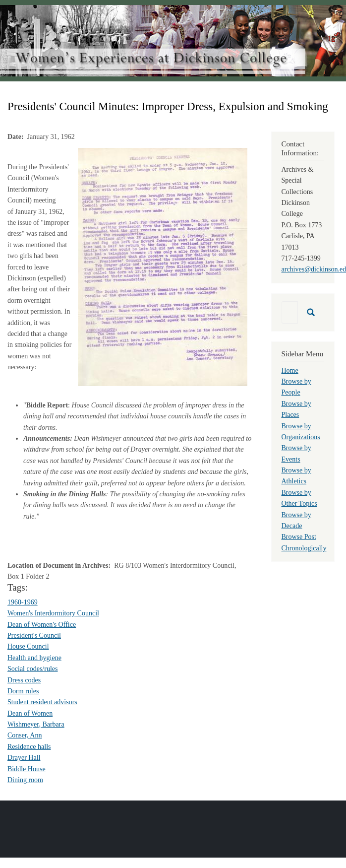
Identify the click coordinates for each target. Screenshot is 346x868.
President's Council (34, 635)
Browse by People (296, 387)
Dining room (25, 780)
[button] (163, 266)
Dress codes (24, 680)
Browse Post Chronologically (304, 542)
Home (290, 370)
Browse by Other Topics (299, 498)
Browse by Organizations (301, 432)
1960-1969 (23, 602)
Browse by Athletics (296, 476)
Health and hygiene (34, 658)
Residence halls (29, 747)
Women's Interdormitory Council (53, 613)
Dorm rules (23, 691)
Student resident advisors (42, 702)
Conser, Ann (25, 735)
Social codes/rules (32, 669)
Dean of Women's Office (42, 625)
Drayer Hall (24, 758)
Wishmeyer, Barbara (36, 724)
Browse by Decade (296, 520)
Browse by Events (296, 453)
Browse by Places (296, 409)
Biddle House (27, 769)
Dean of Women (30, 713)
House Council (28, 646)
